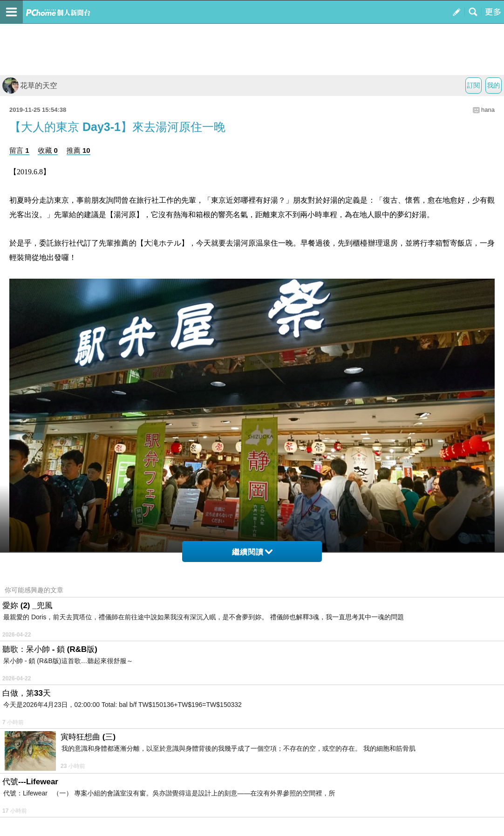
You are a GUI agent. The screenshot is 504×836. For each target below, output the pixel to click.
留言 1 (19, 150)
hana (488, 110)
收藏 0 (48, 150)
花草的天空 (30, 86)
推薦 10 (78, 150)
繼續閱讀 (252, 552)
